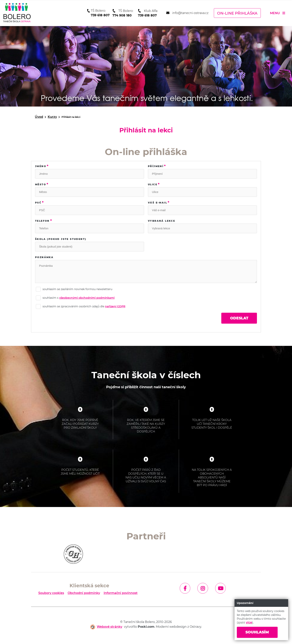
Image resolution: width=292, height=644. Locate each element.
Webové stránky (109, 627)
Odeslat (238, 318)
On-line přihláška (237, 13)
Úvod (39, 117)
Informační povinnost (121, 593)
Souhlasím (259, 632)
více (249, 622)
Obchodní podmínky (84, 593)
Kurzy (52, 117)
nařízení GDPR (115, 306)
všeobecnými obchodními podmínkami (87, 298)
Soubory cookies (51, 593)
